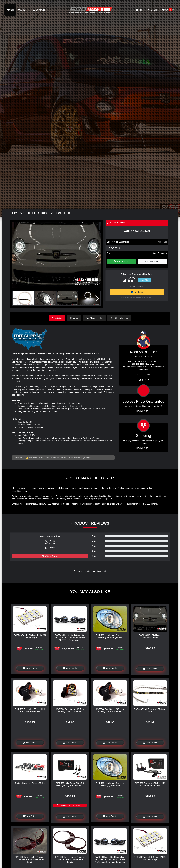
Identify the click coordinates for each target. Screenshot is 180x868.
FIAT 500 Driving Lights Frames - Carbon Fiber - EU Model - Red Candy (70, 860)
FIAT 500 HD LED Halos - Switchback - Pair (150, 636)
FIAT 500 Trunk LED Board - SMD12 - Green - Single (30, 636)
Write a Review (50, 556)
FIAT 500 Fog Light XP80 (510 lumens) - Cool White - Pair (70, 710)
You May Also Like (94, 318)
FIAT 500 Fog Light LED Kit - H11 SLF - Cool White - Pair (30, 710)
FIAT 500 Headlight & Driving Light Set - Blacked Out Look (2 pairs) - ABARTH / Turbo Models (70, 638)
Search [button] (153, 10)
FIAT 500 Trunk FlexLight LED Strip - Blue (150, 710)
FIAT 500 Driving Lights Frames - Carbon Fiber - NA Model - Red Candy (30, 860)
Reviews (74, 318)
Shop (10, 10)
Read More (144, 411)
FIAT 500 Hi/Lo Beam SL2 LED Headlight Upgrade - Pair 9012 (70, 784)
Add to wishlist (152, 262)
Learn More (145, 280)
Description (57, 318)
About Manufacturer (119, 318)
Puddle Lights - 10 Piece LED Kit (30, 783)
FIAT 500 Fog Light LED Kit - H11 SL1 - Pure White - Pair (150, 784)
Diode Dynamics (160, 253)
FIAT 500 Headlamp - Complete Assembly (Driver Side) (110, 784)
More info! (162, 242)
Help (140, 10)
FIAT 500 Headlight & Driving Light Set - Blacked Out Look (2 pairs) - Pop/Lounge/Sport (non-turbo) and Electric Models (110, 861)
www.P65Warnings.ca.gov (80, 458)
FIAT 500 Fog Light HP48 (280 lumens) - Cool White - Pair (110, 710)
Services (23, 10)
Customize (39, 10)
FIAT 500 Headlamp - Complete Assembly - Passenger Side (110, 636)
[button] (98, 255)
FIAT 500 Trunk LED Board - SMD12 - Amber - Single (150, 858)
